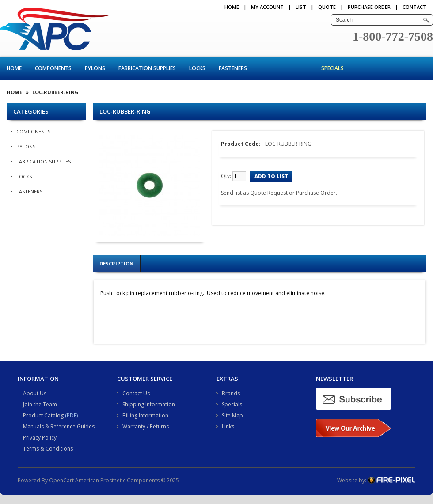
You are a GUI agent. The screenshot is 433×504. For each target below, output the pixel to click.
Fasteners (233, 68)
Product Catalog (43, 415)
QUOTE (327, 7)
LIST (301, 7)
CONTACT (414, 7)
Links (228, 426)
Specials (332, 68)
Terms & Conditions (48, 449)
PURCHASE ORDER (369, 7)
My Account (267, 7)
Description (116, 263)
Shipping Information (149, 404)
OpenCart (61, 480)
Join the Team (40, 404)
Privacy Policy (40, 438)
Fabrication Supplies (147, 68)
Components (53, 68)
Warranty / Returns (146, 426)
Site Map (232, 415)
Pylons (95, 68)
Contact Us (136, 393)
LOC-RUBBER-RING (55, 92)
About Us (35, 393)
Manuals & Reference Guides (59, 426)
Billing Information (145, 415)
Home (232, 7)
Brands (231, 393)
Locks (197, 68)
